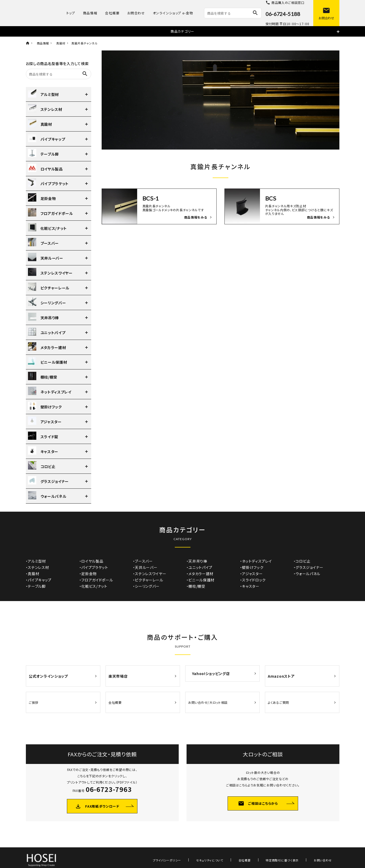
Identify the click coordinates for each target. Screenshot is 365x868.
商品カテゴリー (183, 31)
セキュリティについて (236, 847)
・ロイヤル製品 (91, 561)
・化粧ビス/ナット (93, 586)
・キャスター (250, 586)
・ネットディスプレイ (256, 561)
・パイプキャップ (39, 580)
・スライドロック (253, 580)
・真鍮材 (33, 574)
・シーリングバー (146, 586)
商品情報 (90, 13)
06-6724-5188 (283, 14)
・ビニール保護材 (201, 580)
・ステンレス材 (37, 567)
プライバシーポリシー (201, 847)
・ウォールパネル (307, 574)
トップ (71, 13)
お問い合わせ (326, 847)
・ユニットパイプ (200, 567)
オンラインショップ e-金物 (173, 13)
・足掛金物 (88, 574)
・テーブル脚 (36, 586)
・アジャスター (251, 574)
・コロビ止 (302, 561)
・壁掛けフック (252, 567)
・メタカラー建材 (200, 574)
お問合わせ (136, 13)
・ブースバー (143, 561)
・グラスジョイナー (309, 567)
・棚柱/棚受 (196, 586)
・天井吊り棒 (197, 561)
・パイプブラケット (94, 567)
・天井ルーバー (145, 567)
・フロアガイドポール (96, 580)
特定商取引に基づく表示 (294, 847)
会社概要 (112, 13)
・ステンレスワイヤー (150, 574)
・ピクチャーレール (148, 580)
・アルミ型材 (36, 561)
